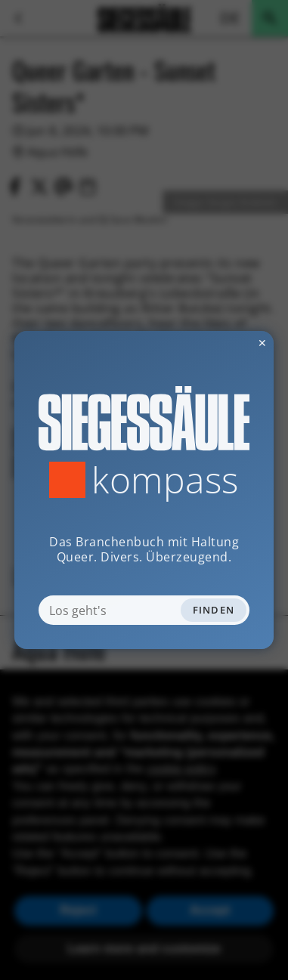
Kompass (165, 480)
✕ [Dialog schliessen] (225, 343)
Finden (214, 610)
